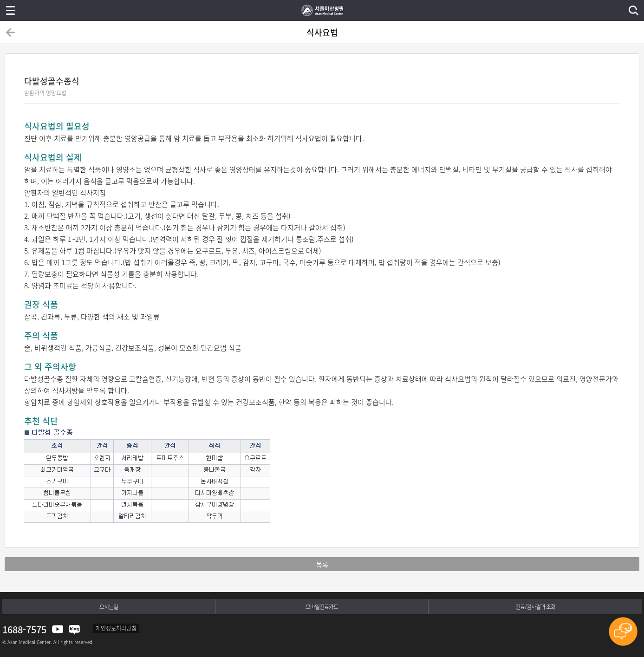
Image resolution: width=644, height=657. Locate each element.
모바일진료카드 (322, 607)
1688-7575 (24, 629)
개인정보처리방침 (116, 628)
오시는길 (109, 607)
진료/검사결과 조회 (535, 607)
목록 (322, 564)
